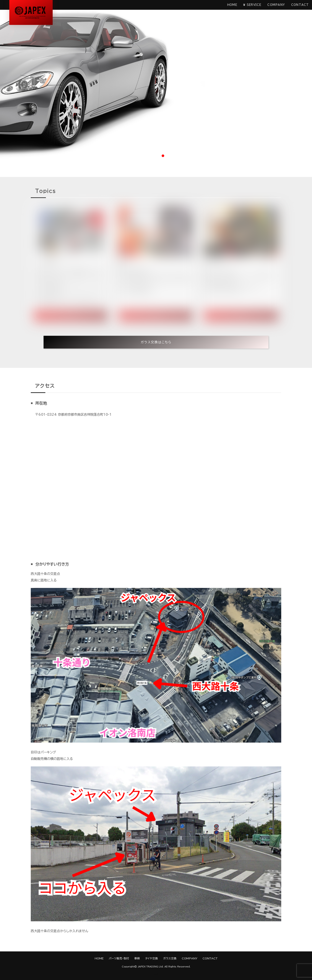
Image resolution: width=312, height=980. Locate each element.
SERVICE (253, 5)
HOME (231, 5)
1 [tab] (149, 156)
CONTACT (300, 5)
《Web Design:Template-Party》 (156, 974)
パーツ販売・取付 (119, 958)
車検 (137, 958)
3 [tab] (163, 156)
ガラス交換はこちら (156, 342)
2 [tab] (156, 156)
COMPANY (276, 5)
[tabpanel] (156, 80)
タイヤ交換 (152, 958)
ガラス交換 (170, 958)
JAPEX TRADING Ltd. (151, 967)
